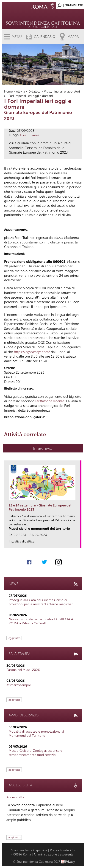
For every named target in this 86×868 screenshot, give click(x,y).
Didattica (35, 92)
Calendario (45, 37)
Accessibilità (15, 797)
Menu (17, 37)
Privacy (70, 862)
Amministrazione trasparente (54, 854)
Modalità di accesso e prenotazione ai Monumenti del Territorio (36, 734)
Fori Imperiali (30, 135)
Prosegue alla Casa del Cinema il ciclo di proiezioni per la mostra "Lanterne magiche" (41, 602)
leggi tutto (14, 638)
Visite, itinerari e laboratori (62, 92)
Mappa (73, 37)
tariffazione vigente (50, 401)
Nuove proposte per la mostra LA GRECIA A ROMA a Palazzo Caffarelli (41, 621)
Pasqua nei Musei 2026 (23, 670)
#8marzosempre (19, 685)
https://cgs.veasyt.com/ (32, 352)
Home (8, 92)
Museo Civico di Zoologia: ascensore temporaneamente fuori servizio (36, 753)
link (78, 543)
